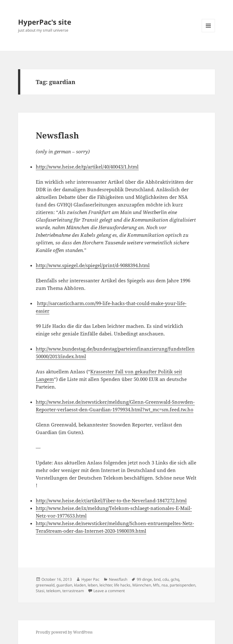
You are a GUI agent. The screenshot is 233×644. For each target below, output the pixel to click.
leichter (106, 585)
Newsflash (57, 135)
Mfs (156, 585)
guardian (64, 585)
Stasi (40, 591)
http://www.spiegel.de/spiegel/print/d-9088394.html (93, 265)
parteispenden (183, 585)
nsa (165, 585)
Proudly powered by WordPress (64, 632)
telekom (53, 591)
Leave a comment (109, 591)
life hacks (122, 585)
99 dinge (144, 579)
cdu (166, 579)
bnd (157, 579)
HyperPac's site (45, 22)
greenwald (45, 585)
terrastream (73, 591)
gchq (175, 579)
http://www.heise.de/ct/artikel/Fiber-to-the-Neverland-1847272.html (111, 500)
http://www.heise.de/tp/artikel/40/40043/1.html (87, 167)
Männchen (142, 585)
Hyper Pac (90, 579)
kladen (80, 585)
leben (93, 585)
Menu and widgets (208, 32)
